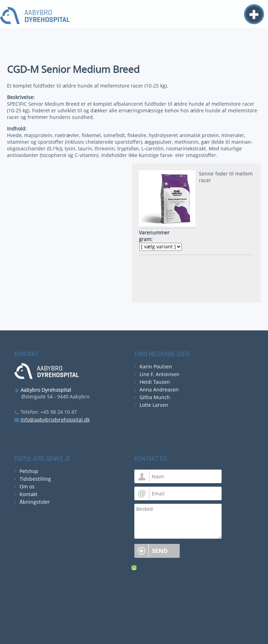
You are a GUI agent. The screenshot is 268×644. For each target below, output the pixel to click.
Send (160, 551)
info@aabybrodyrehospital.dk (55, 420)
